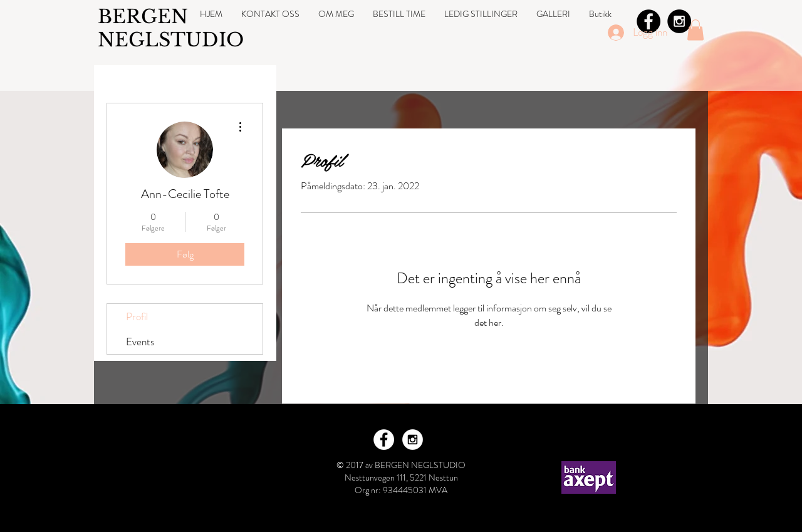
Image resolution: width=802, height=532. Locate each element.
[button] (695, 30)
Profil (137, 316)
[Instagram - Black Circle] (679, 21)
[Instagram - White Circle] (413, 440)
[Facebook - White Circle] (384, 440)
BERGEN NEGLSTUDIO (171, 28)
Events (140, 342)
